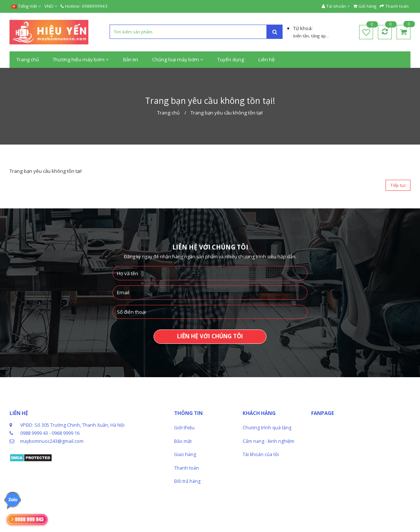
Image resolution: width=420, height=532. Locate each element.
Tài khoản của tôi (261, 454)
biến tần (301, 36)
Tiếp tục (398, 185)
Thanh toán (187, 468)
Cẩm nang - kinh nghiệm (268, 441)
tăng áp (318, 36)
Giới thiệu (184, 428)
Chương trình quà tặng (267, 428)
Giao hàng (185, 454)
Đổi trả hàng (187, 481)
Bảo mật (183, 441)
